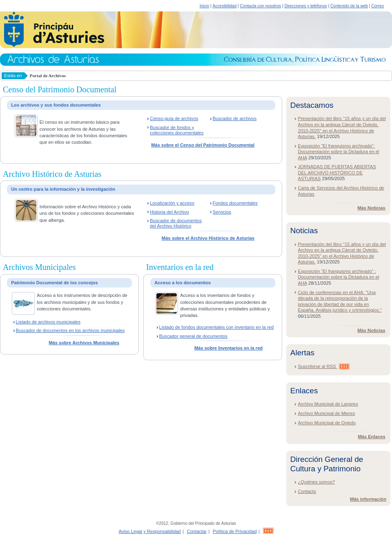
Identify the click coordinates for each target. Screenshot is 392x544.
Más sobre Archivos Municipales (84, 343)
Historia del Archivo (169, 212)
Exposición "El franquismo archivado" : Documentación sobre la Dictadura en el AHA (338, 277)
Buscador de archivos (235, 118)
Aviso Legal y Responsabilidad (149, 531)
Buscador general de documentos (193, 336)
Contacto (307, 491)
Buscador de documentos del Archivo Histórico (176, 223)
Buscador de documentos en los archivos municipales (70, 330)
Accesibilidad (224, 6)
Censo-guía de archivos (174, 118)
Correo (378, 6)
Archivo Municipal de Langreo (328, 404)
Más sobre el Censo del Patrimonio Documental (203, 145)
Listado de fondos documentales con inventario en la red (217, 327)
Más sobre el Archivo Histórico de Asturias (208, 238)
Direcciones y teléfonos (306, 6)
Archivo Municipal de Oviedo (327, 423)
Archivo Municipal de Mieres (326, 413)
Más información (368, 499)
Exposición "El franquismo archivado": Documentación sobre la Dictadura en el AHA (338, 152)
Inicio (205, 6)
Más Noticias (371, 208)
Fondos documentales (235, 203)
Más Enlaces (371, 437)
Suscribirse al (323, 366)
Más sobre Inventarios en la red (228, 348)
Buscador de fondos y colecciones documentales (177, 130)
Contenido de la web (349, 6)
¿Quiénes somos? (316, 482)
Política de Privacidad (235, 531)
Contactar (197, 531)
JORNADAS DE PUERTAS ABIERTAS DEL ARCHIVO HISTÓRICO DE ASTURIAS (337, 173)
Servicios (222, 212)
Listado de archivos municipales (48, 322)
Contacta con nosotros (261, 6)
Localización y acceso (172, 203)
